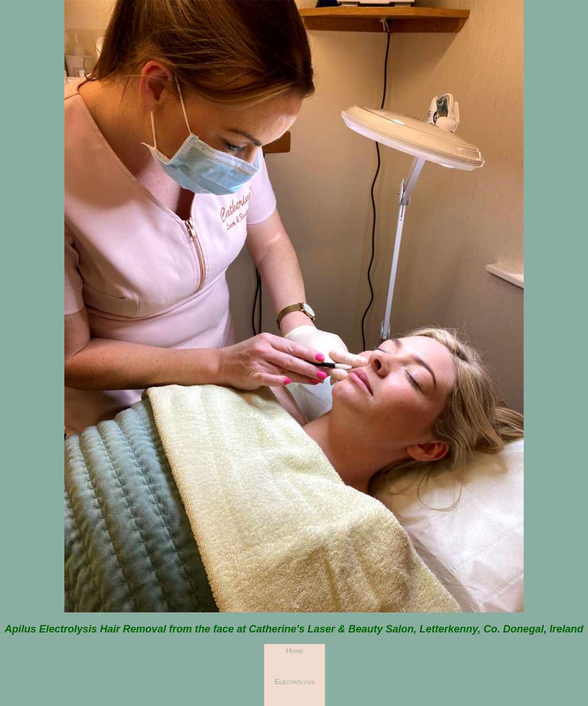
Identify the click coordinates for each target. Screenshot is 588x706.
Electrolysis (295, 682)
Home (295, 651)
